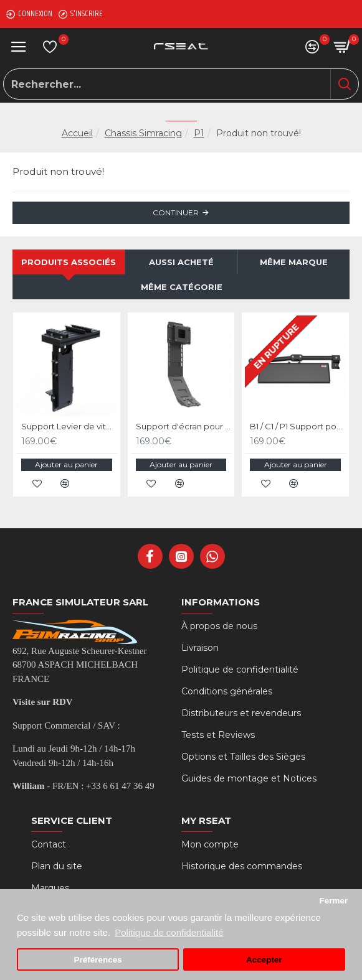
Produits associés (69, 262)
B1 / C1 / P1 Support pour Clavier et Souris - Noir (298, 426)
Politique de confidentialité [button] (169, 932)
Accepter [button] (264, 960)
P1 (199, 133)
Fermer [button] (333, 901)
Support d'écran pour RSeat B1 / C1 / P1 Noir (184, 426)
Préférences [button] (98, 960)
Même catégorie (182, 287)
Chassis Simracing (143, 133)
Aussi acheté (181, 262)
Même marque (294, 262)
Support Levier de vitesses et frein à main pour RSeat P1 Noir (69, 426)
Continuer (176, 212)
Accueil (77, 133)
